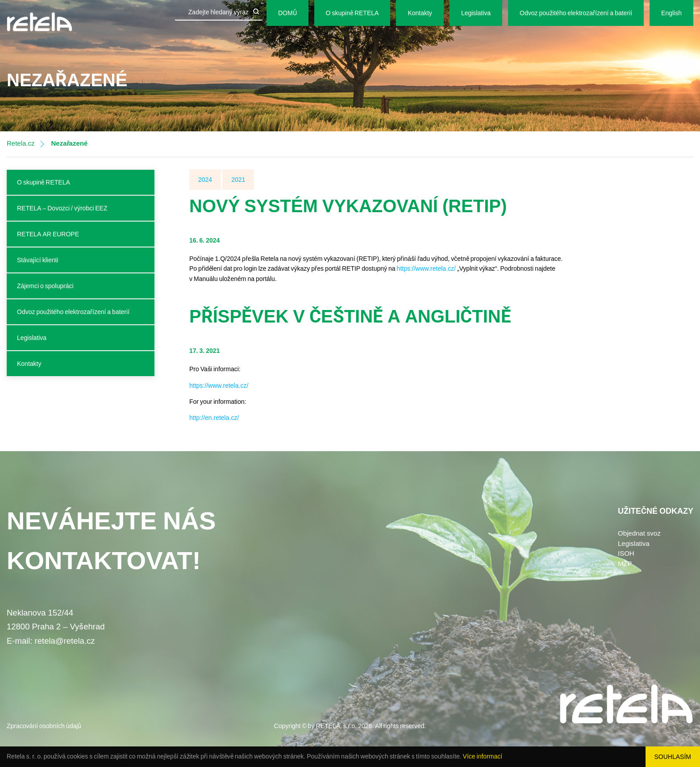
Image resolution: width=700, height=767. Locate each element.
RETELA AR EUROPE (48, 234)
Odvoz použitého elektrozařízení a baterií (576, 13)
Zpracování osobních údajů (44, 726)
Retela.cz (21, 143)
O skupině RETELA (352, 13)
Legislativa (476, 13)
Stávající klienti (37, 260)
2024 (205, 180)
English (671, 13)
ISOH (626, 553)
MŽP (625, 564)
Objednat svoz (639, 533)
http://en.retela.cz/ (214, 418)
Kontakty (420, 13)
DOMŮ (287, 13)
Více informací (483, 756)
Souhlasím (673, 757)
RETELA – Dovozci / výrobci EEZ (62, 208)
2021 (238, 180)
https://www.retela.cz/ (426, 268)
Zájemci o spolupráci (45, 286)
